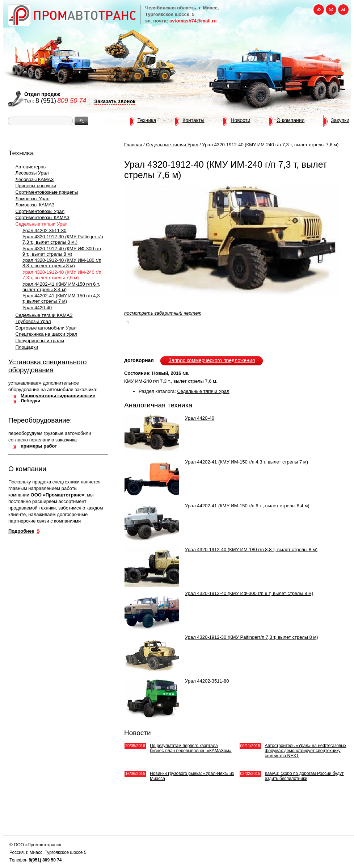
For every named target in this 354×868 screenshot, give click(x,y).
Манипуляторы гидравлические (58, 396)
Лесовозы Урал (32, 173)
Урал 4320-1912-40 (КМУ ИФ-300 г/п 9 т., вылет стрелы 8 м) (62, 251)
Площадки (27, 347)
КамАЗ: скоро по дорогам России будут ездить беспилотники (304, 776)
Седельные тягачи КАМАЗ (44, 315)
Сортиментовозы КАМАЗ (43, 217)
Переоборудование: (40, 420)
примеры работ (39, 446)
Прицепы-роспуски (36, 186)
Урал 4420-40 (37, 308)
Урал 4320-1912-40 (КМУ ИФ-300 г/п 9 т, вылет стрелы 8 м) (249, 593)
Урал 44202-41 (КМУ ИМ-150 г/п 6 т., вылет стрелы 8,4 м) (247, 506)
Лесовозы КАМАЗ (35, 179)
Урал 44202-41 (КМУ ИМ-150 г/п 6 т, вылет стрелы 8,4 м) (61, 287)
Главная (133, 145)
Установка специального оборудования (48, 366)
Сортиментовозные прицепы (47, 192)
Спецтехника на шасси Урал (47, 334)
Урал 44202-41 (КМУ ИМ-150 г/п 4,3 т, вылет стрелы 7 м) (61, 298)
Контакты (193, 120)
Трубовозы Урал (33, 321)
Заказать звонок (115, 101)
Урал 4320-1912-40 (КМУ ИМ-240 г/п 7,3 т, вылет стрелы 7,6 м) (62, 275)
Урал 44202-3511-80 (45, 230)
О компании (290, 120)
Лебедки (30, 401)
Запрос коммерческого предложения (212, 360)
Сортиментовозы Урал (40, 211)
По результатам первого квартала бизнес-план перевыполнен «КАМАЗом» (191, 748)
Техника (147, 120)
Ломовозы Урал (33, 199)
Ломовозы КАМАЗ (35, 205)
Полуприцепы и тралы (40, 341)
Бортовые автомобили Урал (46, 328)
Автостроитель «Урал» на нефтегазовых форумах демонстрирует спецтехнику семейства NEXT (306, 751)
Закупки (340, 120)
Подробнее (21, 531)
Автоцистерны (31, 167)
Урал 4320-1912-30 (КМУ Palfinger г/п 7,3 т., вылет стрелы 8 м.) (63, 239)
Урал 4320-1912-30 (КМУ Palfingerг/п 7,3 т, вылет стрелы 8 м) (252, 637)
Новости (240, 120)
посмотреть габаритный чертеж (163, 313)
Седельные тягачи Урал (42, 224)
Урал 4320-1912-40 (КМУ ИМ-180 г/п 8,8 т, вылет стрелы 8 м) (62, 263)
